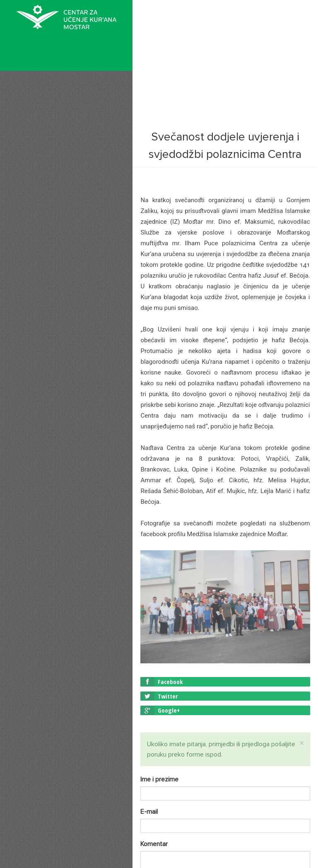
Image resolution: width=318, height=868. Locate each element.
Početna (38, 93)
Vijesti (33, 137)
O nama (37, 113)
